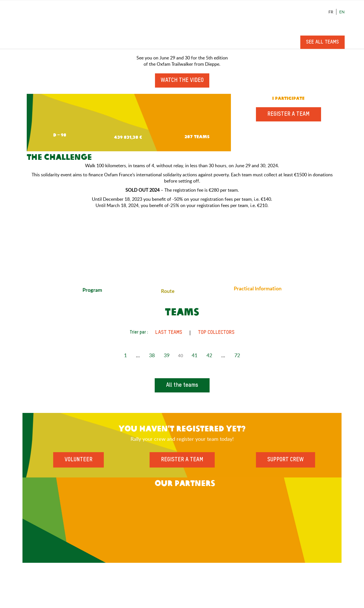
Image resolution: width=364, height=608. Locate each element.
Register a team (288, 114)
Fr (331, 12)
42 (209, 355)
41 (195, 355)
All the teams (182, 385)
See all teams (322, 42)
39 (167, 355)
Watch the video (182, 80)
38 (152, 355)
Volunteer (78, 460)
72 (237, 355)
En (342, 12)
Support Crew (286, 460)
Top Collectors (216, 332)
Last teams (169, 332)
